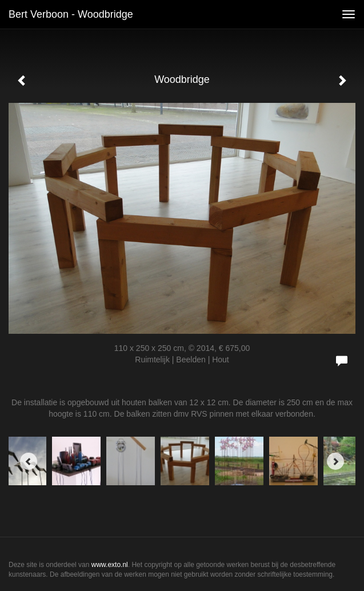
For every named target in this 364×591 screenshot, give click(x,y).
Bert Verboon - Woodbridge (71, 14)
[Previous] (29, 461)
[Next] (335, 461)
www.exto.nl (110, 565)
